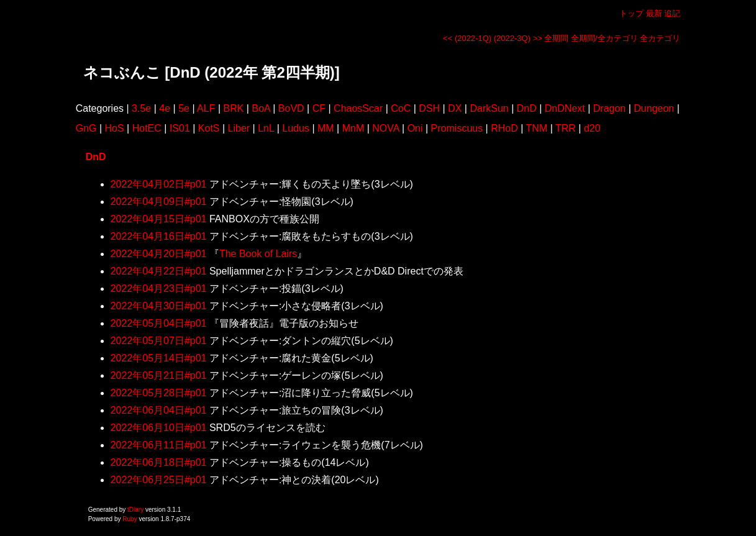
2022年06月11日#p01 (159, 445)
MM (326, 128)
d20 (592, 128)
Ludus (296, 128)
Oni (415, 128)
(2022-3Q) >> (518, 38)
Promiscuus (457, 128)
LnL (266, 128)
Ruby (130, 519)
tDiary (135, 510)
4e (165, 108)
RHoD (504, 128)
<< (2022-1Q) (467, 38)
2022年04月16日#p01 (159, 236)
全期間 (556, 38)
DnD (527, 108)
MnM (353, 128)
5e (184, 108)
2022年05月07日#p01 (159, 341)
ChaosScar (358, 108)
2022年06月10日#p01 (159, 428)
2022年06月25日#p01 (159, 480)
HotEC (147, 128)
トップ (631, 13)
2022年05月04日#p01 (159, 323)
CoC (401, 108)
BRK (234, 108)
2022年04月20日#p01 (159, 254)
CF (319, 108)
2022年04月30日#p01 (159, 306)
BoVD (291, 108)
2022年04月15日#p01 (159, 219)
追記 (672, 13)
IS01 (180, 128)
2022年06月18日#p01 (159, 462)
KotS (209, 128)
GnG (86, 128)
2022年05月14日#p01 (159, 358)
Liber (239, 128)
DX (455, 108)
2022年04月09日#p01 (159, 202)
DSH (429, 108)
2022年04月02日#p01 (159, 184)
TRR (566, 128)
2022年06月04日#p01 (159, 410)
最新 (654, 13)
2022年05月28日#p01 (159, 393)
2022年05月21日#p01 (159, 375)
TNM (537, 128)
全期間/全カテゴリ (604, 38)
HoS (115, 128)
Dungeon (654, 108)
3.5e (141, 108)
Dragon (609, 108)
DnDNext (565, 108)
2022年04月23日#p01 (159, 288)
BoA (261, 108)
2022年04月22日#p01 (159, 271)
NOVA (385, 128)
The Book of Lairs (258, 254)
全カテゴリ (660, 38)
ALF (206, 108)
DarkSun (489, 108)
